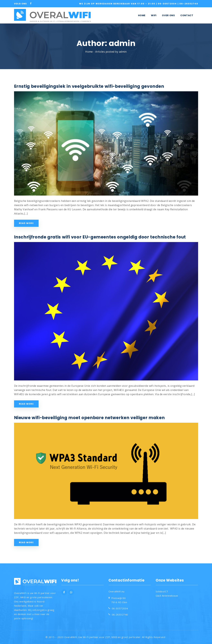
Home (89, 52)
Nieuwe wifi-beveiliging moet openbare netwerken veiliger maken (89, 418)
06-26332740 (189, 4)
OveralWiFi (71, 637)
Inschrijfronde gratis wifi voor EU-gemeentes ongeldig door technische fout (100, 237)
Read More (26, 223)
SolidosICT (162, 591)
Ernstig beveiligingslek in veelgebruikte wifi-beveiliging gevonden (89, 86)
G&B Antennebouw (167, 596)
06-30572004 (168, 4)
